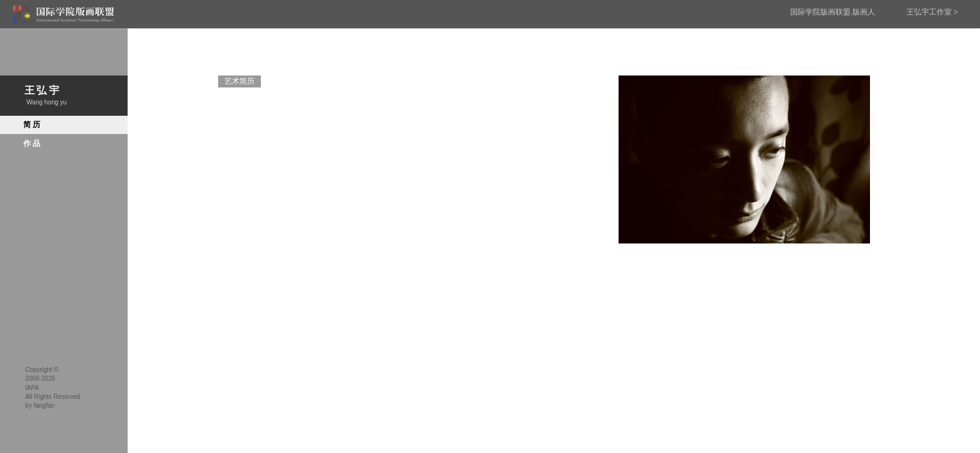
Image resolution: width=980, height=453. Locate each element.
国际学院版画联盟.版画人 (833, 12)
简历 (31, 125)
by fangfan (40, 405)
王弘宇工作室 (932, 12)
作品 (31, 143)
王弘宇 (64, 96)
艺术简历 (239, 81)
